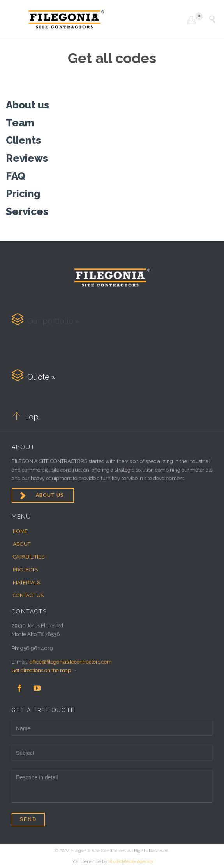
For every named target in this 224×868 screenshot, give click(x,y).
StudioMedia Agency (131, 861)
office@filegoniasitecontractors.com (71, 662)
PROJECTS (25, 570)
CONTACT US (28, 595)
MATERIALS (26, 582)
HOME (20, 531)
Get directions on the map (41, 670)
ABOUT (22, 544)
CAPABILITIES (29, 557)
